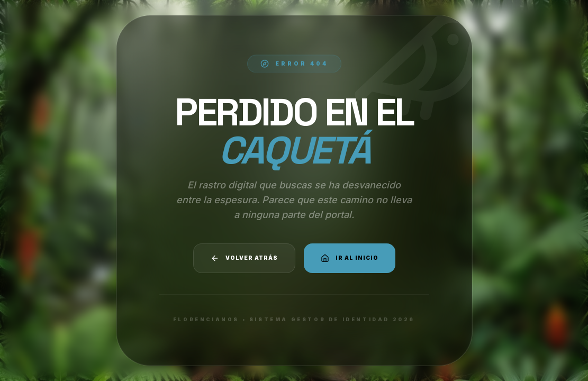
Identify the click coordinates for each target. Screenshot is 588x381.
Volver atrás (244, 258)
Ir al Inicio (350, 258)
